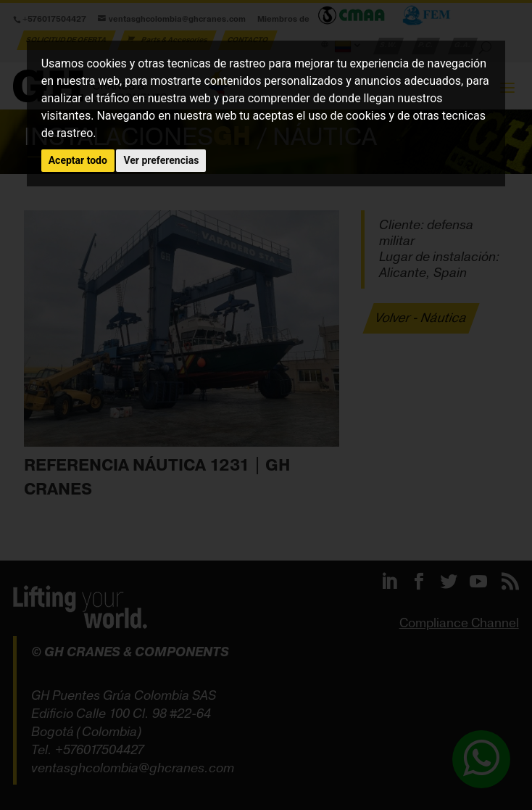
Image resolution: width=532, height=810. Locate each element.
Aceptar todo (78, 160)
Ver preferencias (161, 160)
